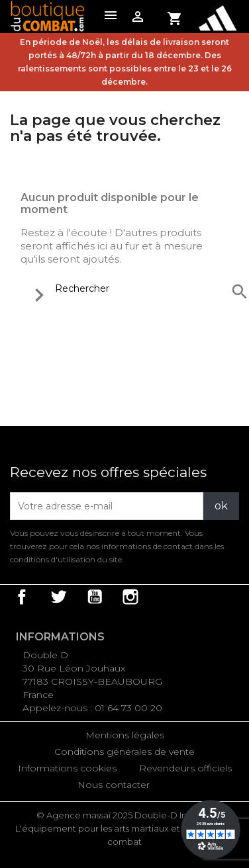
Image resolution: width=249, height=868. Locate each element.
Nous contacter (114, 785)
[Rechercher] (137, 288)
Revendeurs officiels (185, 768)
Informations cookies (67, 768)
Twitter (58, 597)
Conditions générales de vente (124, 752)
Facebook (22, 597)
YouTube (95, 597)
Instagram (130, 597)
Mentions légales (125, 735)
